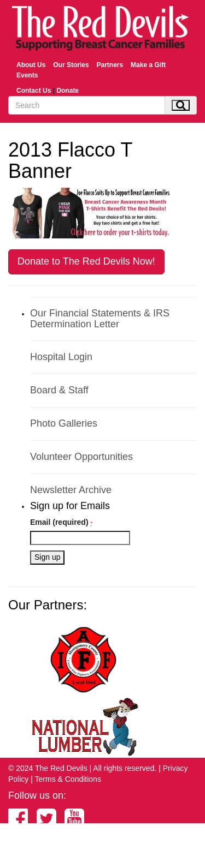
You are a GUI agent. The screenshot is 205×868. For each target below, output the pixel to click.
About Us (31, 65)
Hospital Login (61, 357)
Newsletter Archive (71, 490)
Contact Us (34, 91)
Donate (68, 91)
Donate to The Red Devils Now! (86, 261)
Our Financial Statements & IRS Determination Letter (100, 319)
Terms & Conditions (68, 779)
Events (27, 75)
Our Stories (71, 65)
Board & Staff (59, 390)
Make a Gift (148, 65)
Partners (110, 65)
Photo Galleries (64, 423)
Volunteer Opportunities (81, 457)
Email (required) (61, 522)
